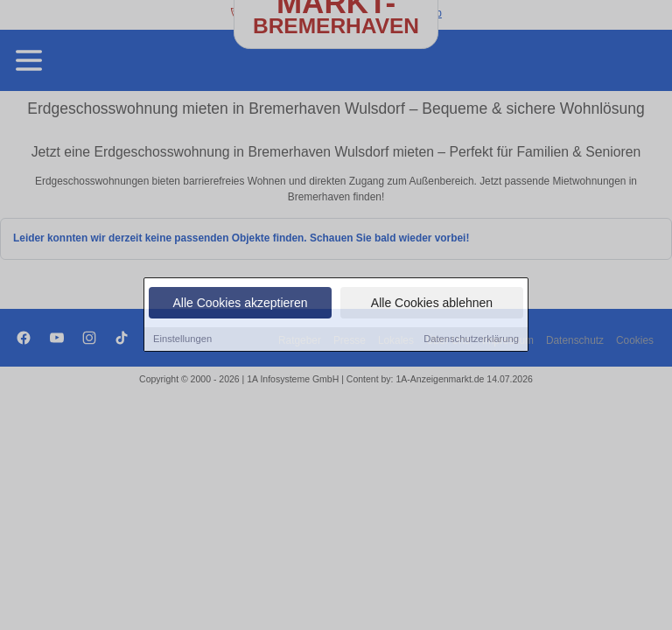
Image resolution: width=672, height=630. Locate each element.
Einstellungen (182, 340)
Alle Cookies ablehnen (432, 304)
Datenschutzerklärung (471, 340)
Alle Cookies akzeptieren (240, 304)
